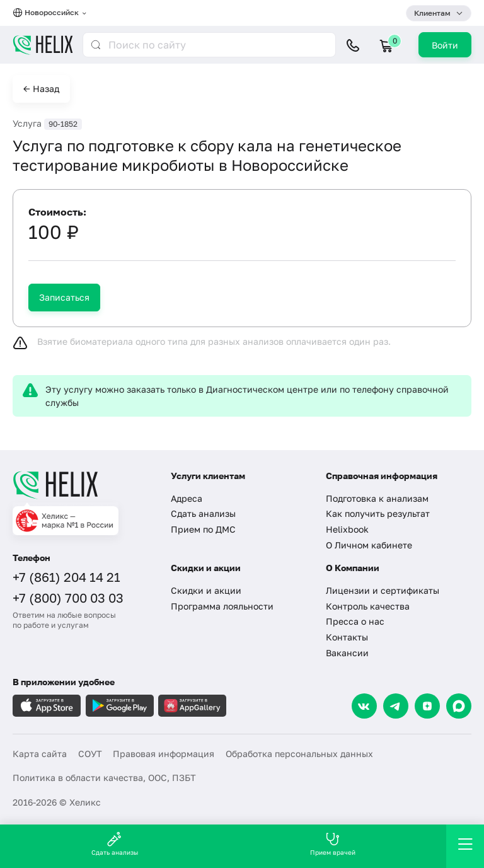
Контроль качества (368, 606)
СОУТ (90, 754)
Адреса (187, 498)
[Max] (459, 706)
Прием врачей (333, 844)
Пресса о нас (355, 621)
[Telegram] (396, 706)
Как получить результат (378, 513)
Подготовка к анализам (377, 498)
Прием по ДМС (203, 529)
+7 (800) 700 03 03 (68, 598)
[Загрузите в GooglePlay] (120, 706)
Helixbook (347, 529)
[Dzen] (427, 706)
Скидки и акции (206, 590)
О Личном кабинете (369, 545)
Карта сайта (40, 754)
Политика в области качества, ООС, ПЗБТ (104, 778)
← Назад (41, 89)
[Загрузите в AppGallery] (192, 706)
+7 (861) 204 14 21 (66, 577)
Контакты (347, 637)
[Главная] (84, 485)
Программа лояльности (222, 606)
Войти (445, 45)
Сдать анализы (203, 513)
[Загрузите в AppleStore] (47, 706)
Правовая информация (164, 754)
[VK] (364, 706)
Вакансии (347, 653)
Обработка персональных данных (299, 754)
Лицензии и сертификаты (383, 590)
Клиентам (432, 13)
